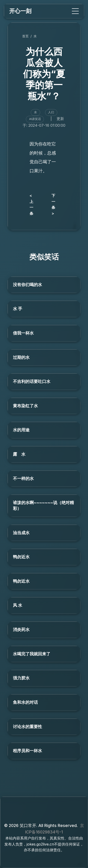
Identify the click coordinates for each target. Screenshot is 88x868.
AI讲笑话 (35, 119)
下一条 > (53, 204)
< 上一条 (31, 204)
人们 (51, 112)
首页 (25, 36)
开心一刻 (20, 11)
